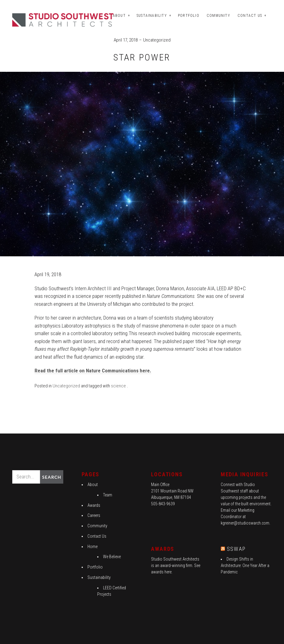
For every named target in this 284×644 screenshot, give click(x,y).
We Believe (112, 557)
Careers (94, 515)
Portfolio (189, 16)
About (119, 16)
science (118, 386)
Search (52, 477)
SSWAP (236, 549)
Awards (94, 505)
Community (218, 16)
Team (108, 495)
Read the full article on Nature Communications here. (93, 371)
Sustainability (152, 16)
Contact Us (250, 16)
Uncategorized (157, 40)
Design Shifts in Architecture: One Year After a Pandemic (245, 565)
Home (92, 547)
